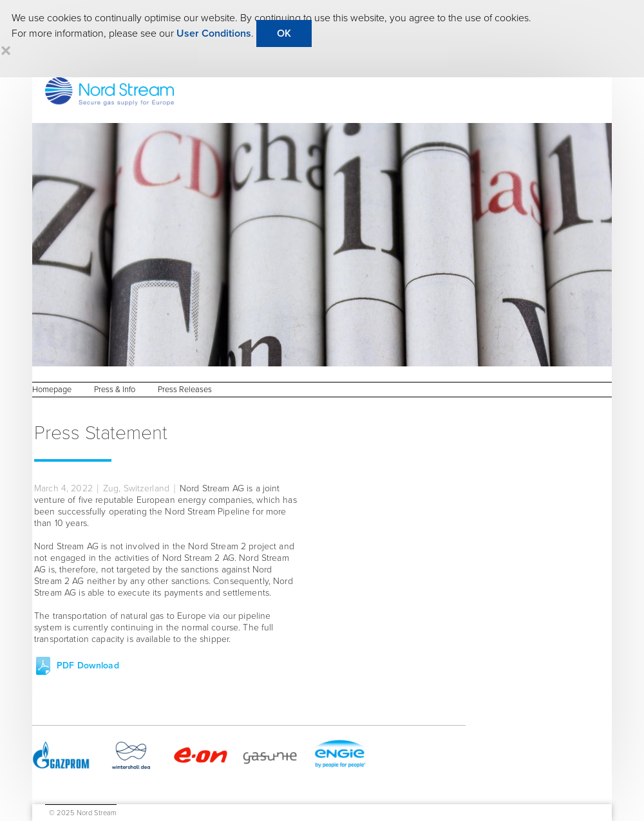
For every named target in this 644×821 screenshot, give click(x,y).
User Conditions (214, 33)
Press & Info (115, 390)
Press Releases (185, 390)
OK (284, 33)
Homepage (52, 390)
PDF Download (88, 665)
